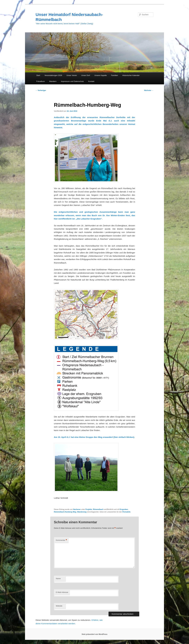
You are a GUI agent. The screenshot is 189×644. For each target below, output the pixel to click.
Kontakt (91, 81)
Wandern (53, 81)
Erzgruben (124, 509)
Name (58, 579)
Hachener (77, 509)
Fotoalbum (41, 81)
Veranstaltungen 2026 (53, 75)
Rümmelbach (98, 509)
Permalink (126, 512)
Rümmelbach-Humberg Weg (65, 512)
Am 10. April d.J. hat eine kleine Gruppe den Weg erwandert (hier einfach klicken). (94, 437)
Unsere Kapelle (101, 75)
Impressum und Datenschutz (72, 81)
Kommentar (61, 540)
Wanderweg (82, 512)
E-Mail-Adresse (62, 592)
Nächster (149, 90)
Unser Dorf (86, 75)
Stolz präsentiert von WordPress (94, 634)
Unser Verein (72, 75)
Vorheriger (41, 90)
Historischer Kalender (131, 75)
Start (38, 75)
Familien (115, 75)
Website (59, 606)
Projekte (89, 509)
